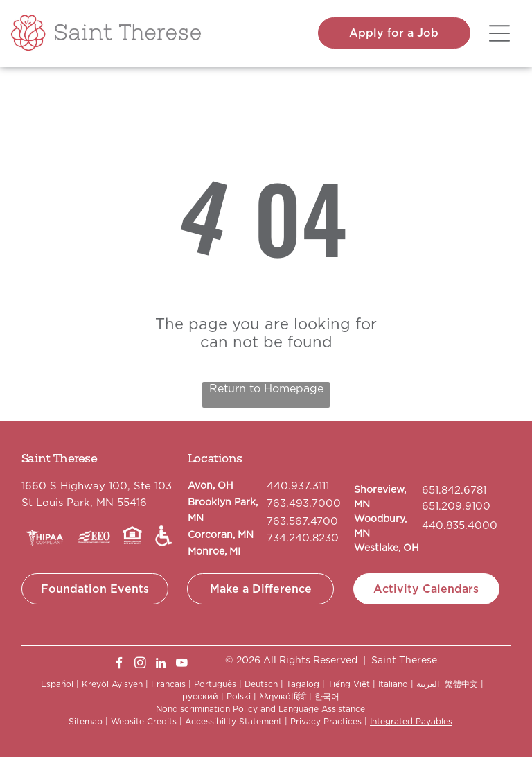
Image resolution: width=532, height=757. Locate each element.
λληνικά (275, 696)
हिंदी (300, 696)
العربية (428, 684)
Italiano (393, 684)
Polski (239, 696)
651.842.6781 (454, 490)
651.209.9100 (456, 506)
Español (57, 684)
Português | (218, 684)
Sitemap (86, 721)
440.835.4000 (460, 525)
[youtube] (182, 665)
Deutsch (261, 684)
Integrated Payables (411, 721)
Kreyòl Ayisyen (112, 684)
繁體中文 (461, 684)
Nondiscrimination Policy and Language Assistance (260, 709)
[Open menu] (499, 33)
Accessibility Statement (233, 721)
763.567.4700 (302, 521)
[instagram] (140, 665)
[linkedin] (161, 665)
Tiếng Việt (349, 684)
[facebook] (119, 665)
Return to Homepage (266, 389)
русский (200, 696)
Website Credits (144, 721)
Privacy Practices (326, 721)
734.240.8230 (303, 538)
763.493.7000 (304, 503)
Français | (171, 684)
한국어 (327, 696)
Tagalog (303, 684)
